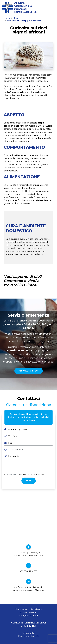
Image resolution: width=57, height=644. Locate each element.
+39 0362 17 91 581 (29, 371)
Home (7, 18)
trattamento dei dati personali (32, 474)
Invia (29, 481)
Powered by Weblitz (29, 636)
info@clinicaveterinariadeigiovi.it (29, 587)
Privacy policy (29, 633)
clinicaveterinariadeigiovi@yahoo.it (29, 590)
